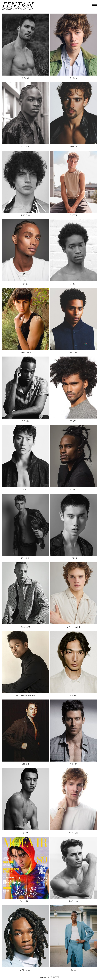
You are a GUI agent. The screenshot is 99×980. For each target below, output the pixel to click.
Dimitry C (74, 352)
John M (25, 558)
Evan (25, 490)
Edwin (74, 421)
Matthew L (74, 627)
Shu (26, 833)
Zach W (74, 901)
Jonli (74, 558)
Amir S (74, 147)
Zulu (74, 970)
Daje (25, 284)
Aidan (74, 78)
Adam (25, 78)
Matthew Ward (25, 695)
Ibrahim (74, 490)
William (26, 901)
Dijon (74, 284)
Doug (25, 421)
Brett (74, 215)
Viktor (74, 833)
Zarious (25, 970)
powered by (49, 977)
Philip (74, 764)
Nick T (25, 764)
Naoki (74, 695)
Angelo (25, 215)
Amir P (25, 147)
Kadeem (25, 627)
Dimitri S (26, 352)
